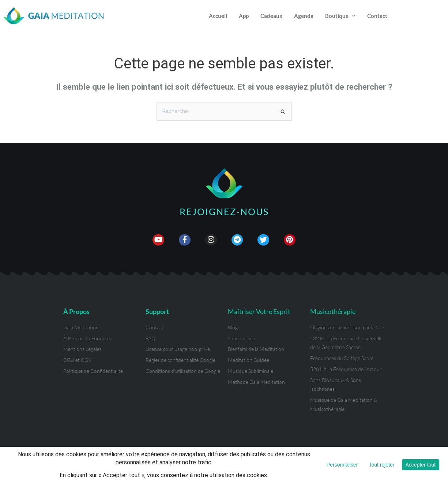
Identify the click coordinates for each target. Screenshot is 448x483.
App (244, 16)
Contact (377, 16)
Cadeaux (271, 16)
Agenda (304, 16)
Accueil (218, 16)
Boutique (340, 16)
